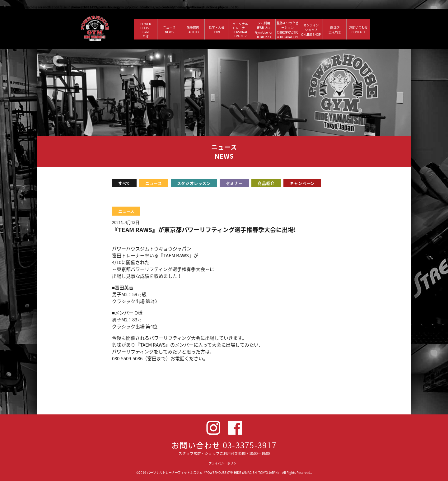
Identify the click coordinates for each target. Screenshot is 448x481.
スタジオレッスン (194, 183)
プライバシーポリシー (224, 463)
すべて (124, 183)
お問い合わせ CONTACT (358, 30)
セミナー (234, 183)
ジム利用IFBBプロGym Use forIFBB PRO (264, 30)
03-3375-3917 (250, 445)
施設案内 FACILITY (193, 30)
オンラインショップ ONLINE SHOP (311, 30)
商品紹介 (266, 183)
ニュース (154, 183)
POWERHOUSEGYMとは (146, 30)
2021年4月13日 (126, 222)
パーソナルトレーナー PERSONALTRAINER (240, 30)
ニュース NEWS (169, 30)
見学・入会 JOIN (217, 30)
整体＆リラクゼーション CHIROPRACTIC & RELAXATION (287, 30)
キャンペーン (302, 183)
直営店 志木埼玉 (335, 30)
